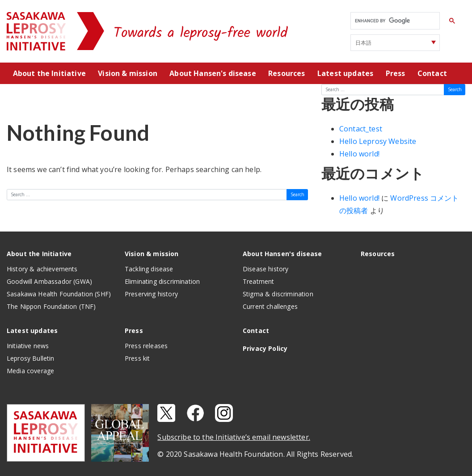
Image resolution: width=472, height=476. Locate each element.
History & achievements (42, 269)
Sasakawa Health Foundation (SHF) (59, 294)
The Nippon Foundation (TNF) (51, 306)
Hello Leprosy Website (378, 141)
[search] (394, 21)
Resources (287, 73)
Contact (432, 73)
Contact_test (361, 129)
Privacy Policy (265, 348)
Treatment (258, 281)
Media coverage (30, 371)
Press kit (137, 358)
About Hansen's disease (213, 73)
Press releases (146, 346)
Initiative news (28, 346)
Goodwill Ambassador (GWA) (49, 281)
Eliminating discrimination (162, 281)
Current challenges (270, 306)
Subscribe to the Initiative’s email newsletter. (234, 437)
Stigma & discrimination (278, 294)
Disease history (265, 269)
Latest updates (345, 73)
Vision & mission (128, 73)
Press (396, 73)
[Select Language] (395, 43)
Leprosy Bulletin (31, 358)
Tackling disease (149, 269)
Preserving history (151, 294)
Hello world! (359, 154)
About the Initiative (49, 73)
